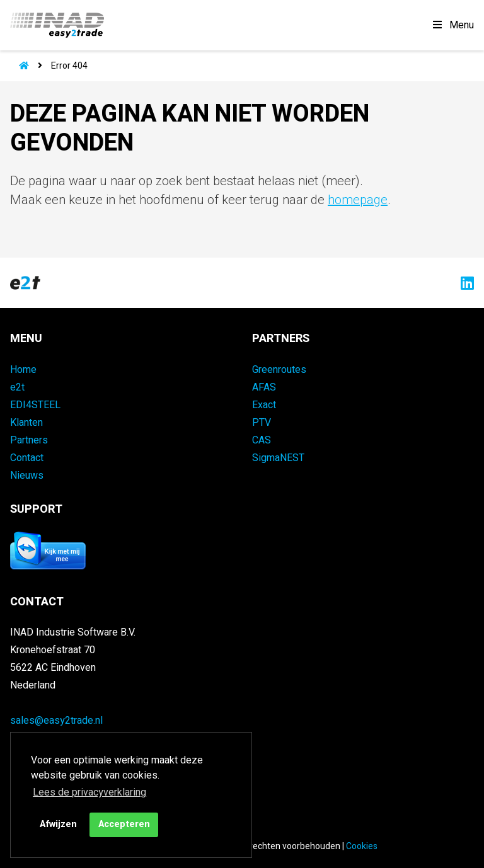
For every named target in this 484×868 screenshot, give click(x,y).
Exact (264, 405)
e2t (17, 387)
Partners (29, 440)
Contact (27, 458)
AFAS (264, 387)
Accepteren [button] (124, 824)
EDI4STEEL (35, 405)
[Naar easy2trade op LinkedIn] (464, 283)
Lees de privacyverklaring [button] (89, 792)
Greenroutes (279, 370)
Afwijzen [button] (58, 824)
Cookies (362, 846)
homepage (358, 200)
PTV (262, 423)
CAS (262, 440)
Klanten (26, 423)
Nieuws (27, 476)
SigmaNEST (278, 458)
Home (23, 370)
